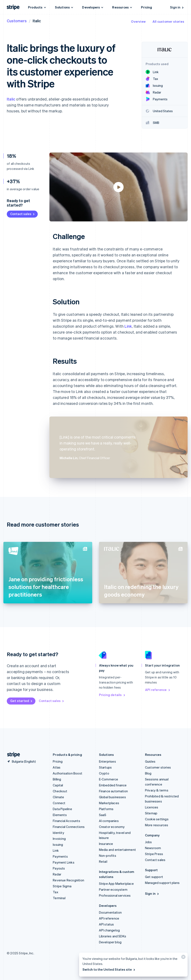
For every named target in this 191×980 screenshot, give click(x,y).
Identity (59, 833)
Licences (152, 807)
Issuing (58, 844)
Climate (58, 797)
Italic (11, 99)
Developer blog (110, 942)
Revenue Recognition (68, 880)
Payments (60, 856)
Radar (57, 874)
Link (128, 326)
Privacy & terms (157, 790)
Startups (105, 767)
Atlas (57, 767)
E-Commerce (109, 779)
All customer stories (168, 21)
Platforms (106, 809)
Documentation (110, 912)
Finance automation (114, 791)
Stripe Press (154, 854)
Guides (150, 761)
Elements (60, 815)
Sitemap (151, 813)
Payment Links (64, 862)
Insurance (106, 844)
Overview (138, 21)
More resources (157, 825)
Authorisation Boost (68, 773)
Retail (103, 861)
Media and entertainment (118, 850)
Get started (22, 701)
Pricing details (112, 695)
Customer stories (158, 767)
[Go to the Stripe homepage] (12, 755)
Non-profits (108, 856)
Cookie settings (157, 819)
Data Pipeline (62, 809)
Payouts (59, 868)
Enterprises (107, 761)
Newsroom (153, 848)
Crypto (104, 773)
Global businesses (112, 797)
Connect (59, 803)
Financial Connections (69, 827)
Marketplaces (109, 803)
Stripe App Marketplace (116, 884)
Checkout (60, 791)
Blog (148, 773)
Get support (154, 877)
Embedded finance (113, 785)
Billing (57, 779)
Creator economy (112, 827)
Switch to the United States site (109, 969)
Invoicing (59, 839)
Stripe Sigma (62, 886)
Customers (17, 21)
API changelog (109, 930)
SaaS (103, 815)
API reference (158, 690)
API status (107, 924)
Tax (56, 892)
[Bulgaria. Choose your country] (21, 761)
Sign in (177, 7)
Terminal (59, 898)
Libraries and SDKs (113, 936)
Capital (58, 785)
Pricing (146, 7)
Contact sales (23, 214)
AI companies (109, 821)
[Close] (183, 958)
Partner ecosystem (113, 889)
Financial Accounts (66, 821)
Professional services (115, 895)
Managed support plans (162, 883)
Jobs (148, 842)
